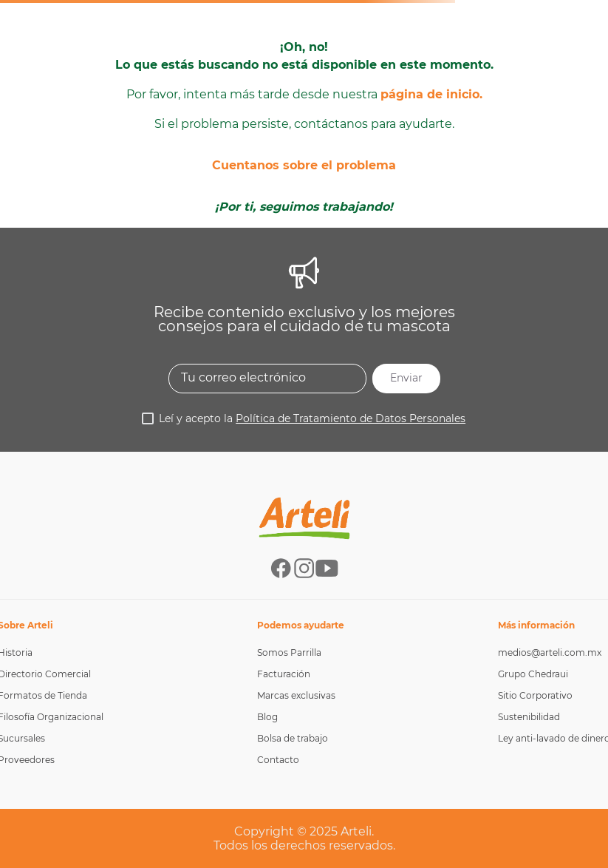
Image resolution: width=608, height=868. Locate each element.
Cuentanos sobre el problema (304, 165)
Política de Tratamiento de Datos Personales (351, 418)
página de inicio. (431, 94)
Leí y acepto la (312, 418)
